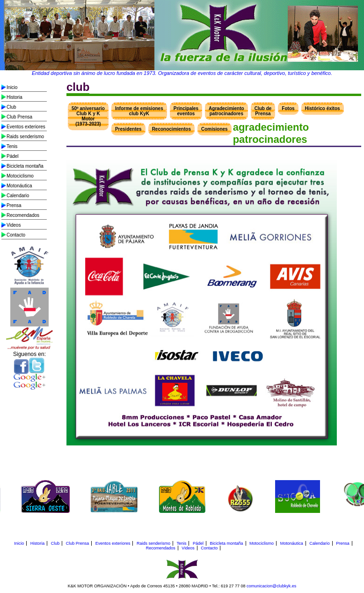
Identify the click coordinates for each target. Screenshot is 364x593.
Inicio (12, 87)
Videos (14, 225)
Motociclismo (20, 176)
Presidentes (128, 129)
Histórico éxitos (323, 108)
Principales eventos (186, 111)
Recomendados (23, 215)
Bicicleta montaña (25, 166)
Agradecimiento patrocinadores (226, 111)
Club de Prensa (263, 111)
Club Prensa (19, 117)
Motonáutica (19, 186)
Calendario (18, 196)
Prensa (14, 205)
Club (11, 107)
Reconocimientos (171, 129)
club (78, 87)
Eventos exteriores (26, 127)
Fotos (288, 108)
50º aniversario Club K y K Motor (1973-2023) (88, 116)
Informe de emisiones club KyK (139, 111)
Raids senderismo (25, 137)
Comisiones (215, 129)
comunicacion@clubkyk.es (271, 586)
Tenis (12, 146)
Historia (15, 97)
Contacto (16, 235)
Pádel (13, 156)
